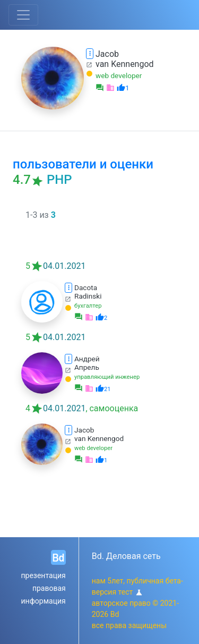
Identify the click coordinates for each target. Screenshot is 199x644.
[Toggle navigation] (23, 15)
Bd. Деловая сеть (126, 556)
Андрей (87, 359)
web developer (119, 75)
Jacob (107, 54)
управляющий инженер (107, 377)
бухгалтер (88, 306)
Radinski (88, 296)
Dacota (86, 287)
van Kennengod (125, 64)
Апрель (87, 367)
